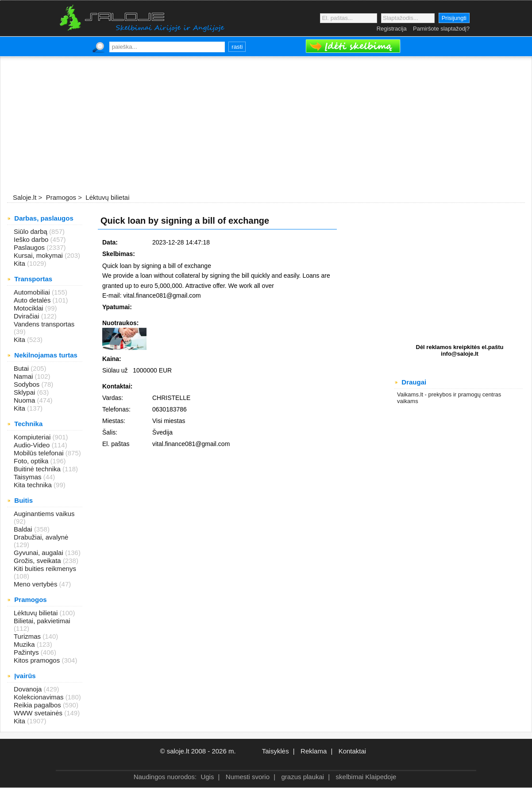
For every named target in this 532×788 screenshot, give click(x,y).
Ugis (207, 777)
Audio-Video (33, 445)
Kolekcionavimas (40, 697)
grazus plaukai (303, 777)
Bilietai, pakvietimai (42, 621)
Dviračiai (27, 316)
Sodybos (28, 384)
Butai (22, 368)
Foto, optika (32, 461)
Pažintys (27, 652)
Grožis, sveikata (38, 561)
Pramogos (60, 197)
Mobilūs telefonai (40, 453)
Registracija (392, 29)
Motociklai (29, 308)
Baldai (24, 529)
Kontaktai (353, 751)
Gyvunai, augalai (39, 553)
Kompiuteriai (33, 437)
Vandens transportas (44, 324)
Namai (24, 376)
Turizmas (28, 636)
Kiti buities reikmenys (45, 569)
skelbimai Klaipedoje (366, 777)
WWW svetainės (39, 713)
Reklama (314, 751)
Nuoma (25, 400)
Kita (20, 263)
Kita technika (34, 485)
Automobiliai (33, 292)
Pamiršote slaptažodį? (441, 29)
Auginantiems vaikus (44, 514)
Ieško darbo (32, 239)
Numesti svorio (248, 777)
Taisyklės (276, 751)
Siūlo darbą (31, 231)
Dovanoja (29, 689)
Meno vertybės (37, 584)
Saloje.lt (25, 197)
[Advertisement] (266, 126)
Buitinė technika (38, 469)
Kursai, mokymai (39, 255)
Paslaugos (30, 247)
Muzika (25, 644)
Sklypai (25, 392)
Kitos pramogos (38, 660)
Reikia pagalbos (38, 705)
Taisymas (29, 477)
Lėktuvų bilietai (106, 197)
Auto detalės (33, 300)
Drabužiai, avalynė (41, 537)
